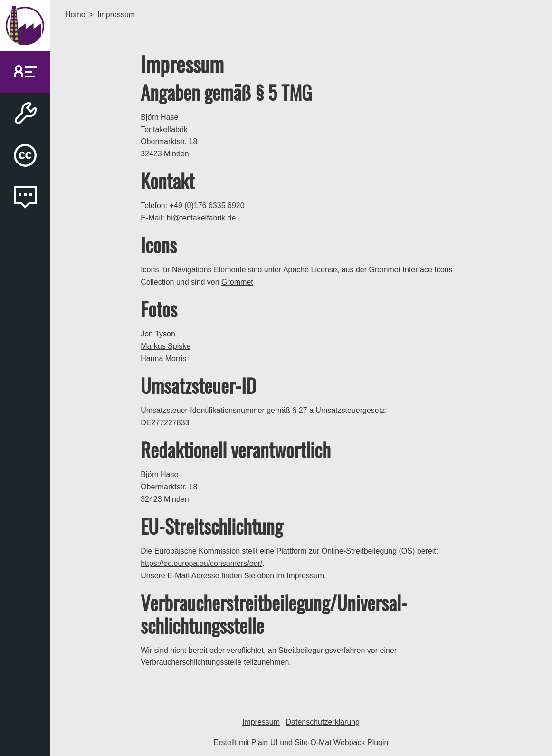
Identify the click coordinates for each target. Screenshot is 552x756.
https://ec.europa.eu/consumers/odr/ (201, 563)
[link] (25, 72)
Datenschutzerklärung (323, 722)
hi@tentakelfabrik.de (201, 218)
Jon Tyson (158, 334)
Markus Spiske (166, 346)
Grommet (237, 282)
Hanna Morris (163, 359)
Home (75, 14)
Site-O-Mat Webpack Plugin (341, 742)
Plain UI (265, 742)
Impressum (261, 722)
